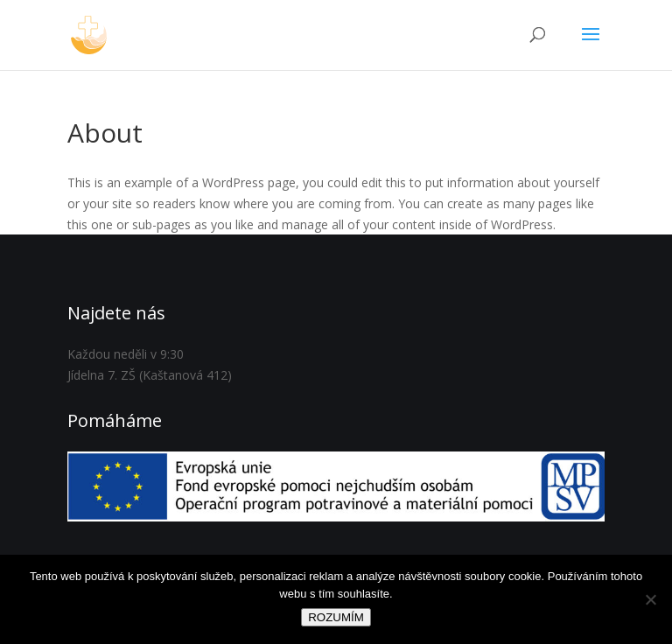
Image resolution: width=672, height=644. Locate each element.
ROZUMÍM (336, 617)
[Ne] (650, 599)
